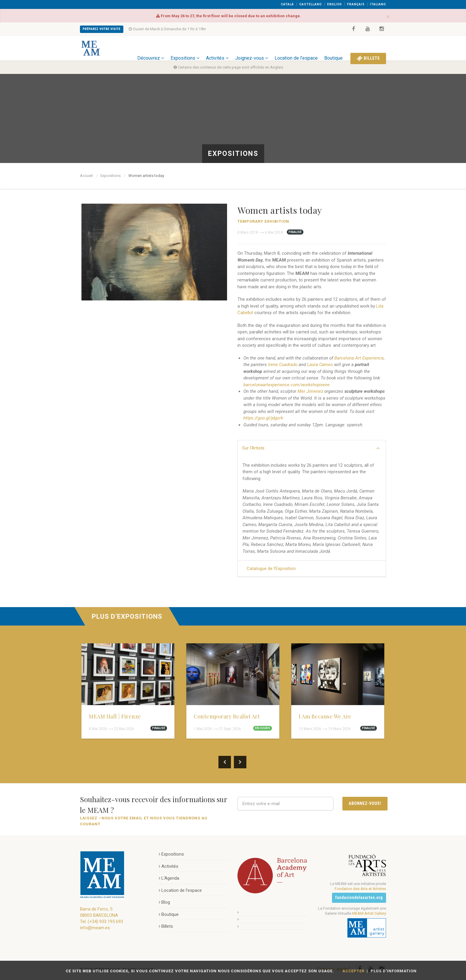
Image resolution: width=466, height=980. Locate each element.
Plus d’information (394, 971)
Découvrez (151, 48)
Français (356, 4)
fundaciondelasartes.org (359, 897)
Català (287, 4)
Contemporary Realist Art (227, 716)
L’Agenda (169, 878)
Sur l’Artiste (311, 448)
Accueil (86, 176)
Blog (164, 902)
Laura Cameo (320, 365)
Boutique (333, 48)
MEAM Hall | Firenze (115, 716)
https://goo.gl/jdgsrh (263, 418)
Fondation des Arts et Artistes (360, 889)
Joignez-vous (252, 48)
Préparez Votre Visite (102, 29)
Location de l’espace (296, 48)
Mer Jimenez (310, 391)
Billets (368, 48)
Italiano (378, 4)
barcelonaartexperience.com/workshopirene (286, 385)
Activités (217, 48)
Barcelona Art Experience (359, 358)
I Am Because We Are (325, 716)
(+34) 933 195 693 (105, 922)
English (334, 4)
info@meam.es (95, 928)
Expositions (185, 48)
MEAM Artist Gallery (369, 913)
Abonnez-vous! (365, 803)
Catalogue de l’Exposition (271, 569)
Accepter (353, 971)
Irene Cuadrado (283, 365)
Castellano (311, 4)
